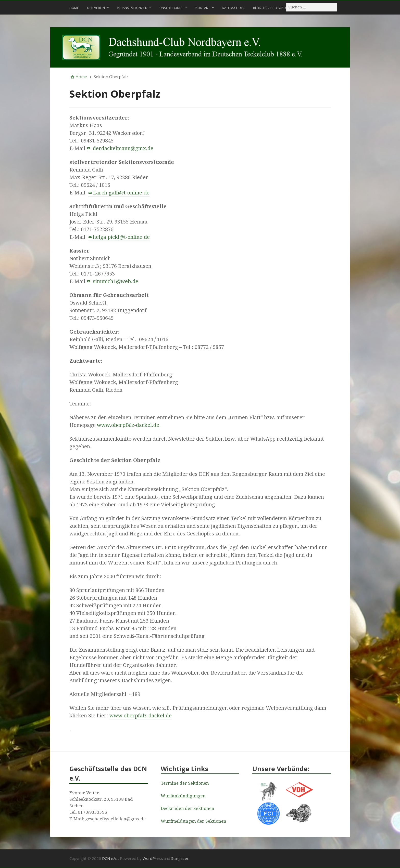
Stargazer (180, 858)
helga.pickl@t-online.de (121, 237)
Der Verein (96, 8)
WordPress (153, 858)
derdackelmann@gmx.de (122, 148)
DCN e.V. (110, 858)
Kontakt (203, 8)
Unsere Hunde (171, 8)
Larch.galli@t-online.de (121, 193)
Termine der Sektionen (185, 783)
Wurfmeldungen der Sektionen (193, 821)
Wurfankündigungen (183, 796)
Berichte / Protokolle (272, 8)
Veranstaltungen (132, 8)
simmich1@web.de (115, 281)
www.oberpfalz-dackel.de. (129, 425)
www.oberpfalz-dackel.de (141, 716)
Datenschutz (233, 8)
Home (74, 8)
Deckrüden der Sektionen (187, 808)
